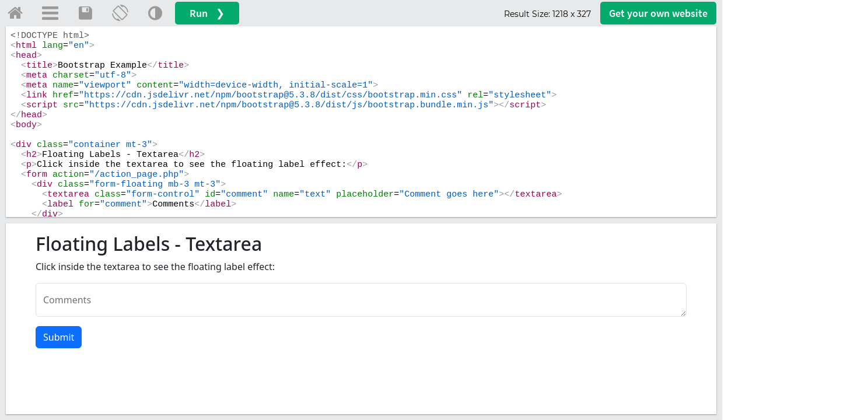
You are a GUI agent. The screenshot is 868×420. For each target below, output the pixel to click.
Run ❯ (207, 13)
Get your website (658, 13)
